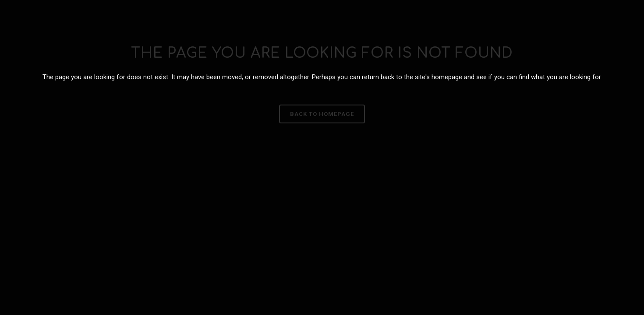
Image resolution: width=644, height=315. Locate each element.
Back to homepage (322, 114)
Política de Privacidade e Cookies (253, 185)
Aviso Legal (396, 185)
